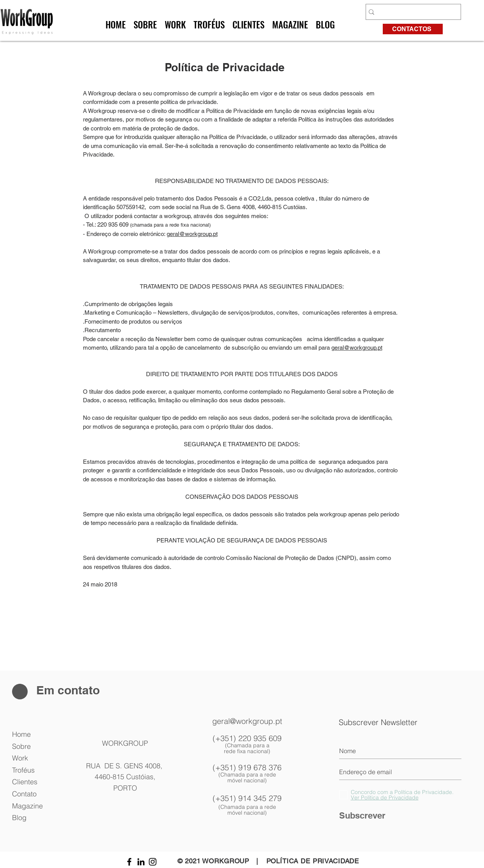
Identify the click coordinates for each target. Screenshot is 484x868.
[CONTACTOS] (413, 29)
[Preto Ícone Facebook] (129, 862)
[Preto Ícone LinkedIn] (141, 862)
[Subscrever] (400, 816)
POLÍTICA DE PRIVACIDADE (313, 861)
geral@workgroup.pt (192, 234)
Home (21, 734)
